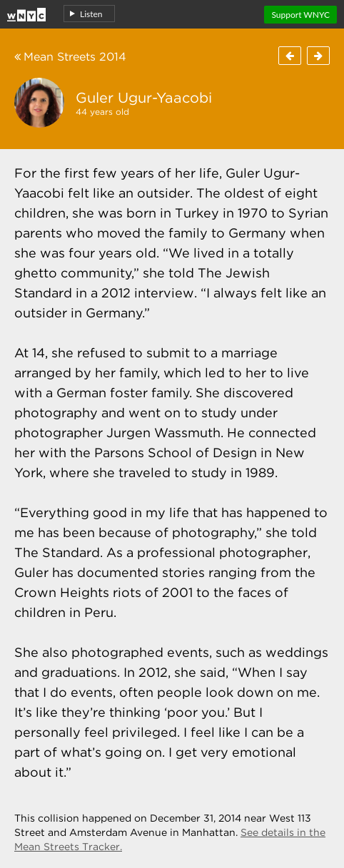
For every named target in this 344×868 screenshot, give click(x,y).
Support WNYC (300, 15)
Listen (91, 14)
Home (26, 12)
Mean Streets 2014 (70, 57)
